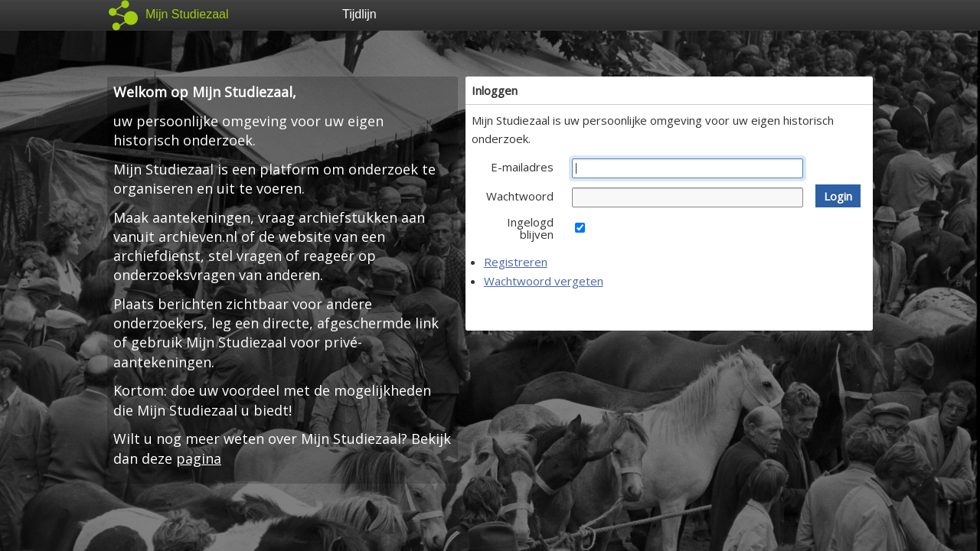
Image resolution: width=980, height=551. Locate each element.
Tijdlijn (359, 14)
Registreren (516, 262)
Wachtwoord (520, 196)
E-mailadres (522, 167)
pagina (199, 458)
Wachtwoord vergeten (544, 281)
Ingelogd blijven (530, 228)
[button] (838, 196)
